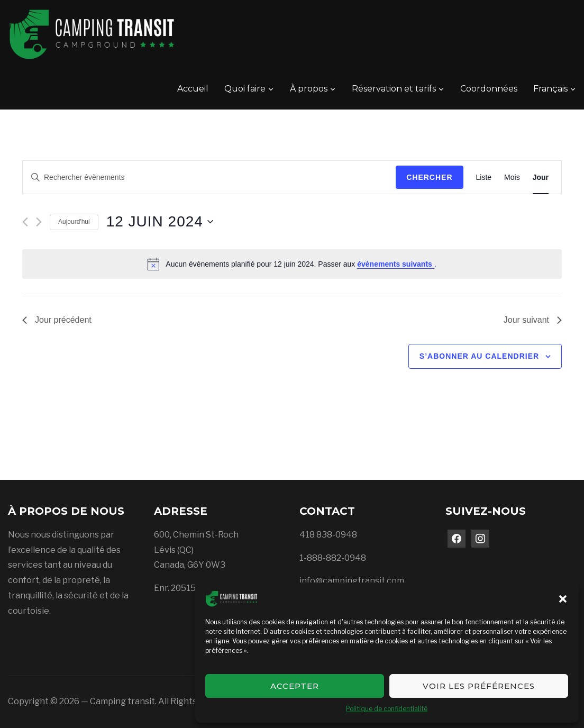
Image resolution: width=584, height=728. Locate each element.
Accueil (193, 89)
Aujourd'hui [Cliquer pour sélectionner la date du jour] (74, 222)
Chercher (429, 177)
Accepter (295, 686)
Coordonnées (489, 89)
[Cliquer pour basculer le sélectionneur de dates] (160, 222)
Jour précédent (57, 320)
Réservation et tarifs (394, 89)
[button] (563, 599)
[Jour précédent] (25, 222)
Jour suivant (533, 320)
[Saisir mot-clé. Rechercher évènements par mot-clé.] (209, 178)
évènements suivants (396, 264)
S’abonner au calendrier (479, 356)
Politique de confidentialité (387, 709)
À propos (309, 89)
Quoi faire (245, 89)
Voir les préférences (479, 686)
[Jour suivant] (39, 222)
